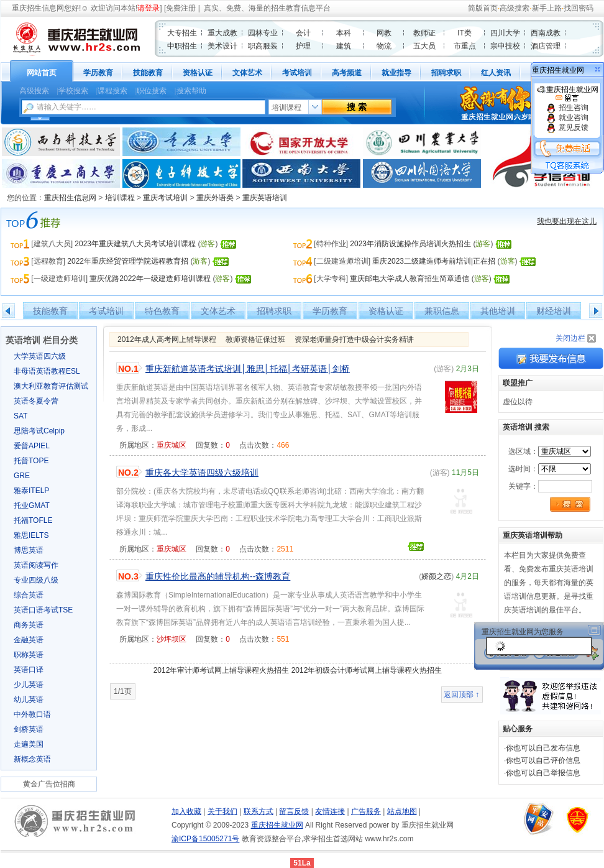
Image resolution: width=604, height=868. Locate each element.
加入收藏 (186, 811)
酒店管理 (546, 46)
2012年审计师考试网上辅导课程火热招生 (222, 670)
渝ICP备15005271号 (205, 839)
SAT (21, 416)
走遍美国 (29, 744)
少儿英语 (29, 685)
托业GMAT (32, 506)
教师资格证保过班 (255, 339)
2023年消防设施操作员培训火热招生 (410, 244)
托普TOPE (31, 461)
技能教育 (148, 73)
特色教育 (162, 311)
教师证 (424, 33)
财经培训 (554, 311)
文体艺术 (247, 73)
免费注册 (181, 8)
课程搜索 (112, 91)
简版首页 (483, 8)
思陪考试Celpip (39, 431)
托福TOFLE (33, 520)
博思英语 (29, 550)
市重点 (465, 46)
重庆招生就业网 (568, 94)
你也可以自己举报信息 (543, 773)
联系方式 (259, 811)
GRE (22, 476)
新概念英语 (32, 759)
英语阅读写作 (36, 565)
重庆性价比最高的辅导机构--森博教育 (218, 576)
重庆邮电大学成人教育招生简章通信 (410, 279)
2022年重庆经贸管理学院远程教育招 (128, 261)
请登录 (149, 8)
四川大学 (505, 33)
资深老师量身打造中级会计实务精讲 (354, 339)
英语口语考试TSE (43, 610)
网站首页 (42, 73)
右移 (596, 311)
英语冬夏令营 (36, 401)
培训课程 (120, 198)
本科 (344, 33)
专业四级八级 (36, 580)
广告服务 (366, 811)
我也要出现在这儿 (567, 221)
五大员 (424, 46)
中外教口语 (32, 714)
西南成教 (546, 33)
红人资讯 (496, 73)
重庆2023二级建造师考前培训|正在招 (434, 261)
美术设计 (222, 46)
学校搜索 (73, 91)
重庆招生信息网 (38, 8)
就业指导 (396, 73)
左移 (8, 311)
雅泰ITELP (31, 491)
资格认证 (198, 73)
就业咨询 (567, 118)
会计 (303, 33)
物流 (384, 46)
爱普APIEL (32, 446)
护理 (303, 46)
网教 (384, 33)
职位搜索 (152, 91)
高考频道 (347, 73)
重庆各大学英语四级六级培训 (202, 473)
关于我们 (222, 811)
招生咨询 (567, 108)
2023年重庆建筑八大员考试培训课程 (135, 244)
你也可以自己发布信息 (543, 748)
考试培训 (297, 73)
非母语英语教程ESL (47, 371)
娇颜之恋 (436, 576)
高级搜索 (515, 8)
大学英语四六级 (40, 356)
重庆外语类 (215, 198)
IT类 (464, 33)
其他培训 (498, 311)
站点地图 (402, 811)
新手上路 (547, 8)
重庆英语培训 (265, 198)
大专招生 (182, 33)
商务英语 (29, 625)
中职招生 (182, 46)
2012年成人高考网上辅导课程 (167, 339)
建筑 (344, 46)
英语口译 (29, 670)
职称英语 (29, 655)
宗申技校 (505, 46)
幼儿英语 (29, 699)
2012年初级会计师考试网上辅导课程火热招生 (367, 670)
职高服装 (263, 46)
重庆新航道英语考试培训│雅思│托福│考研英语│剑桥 (248, 369)
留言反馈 (294, 811)
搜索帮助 (191, 91)
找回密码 (579, 8)
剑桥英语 (29, 729)
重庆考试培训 (165, 198)
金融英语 (29, 640)
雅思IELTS (31, 535)
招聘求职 (446, 73)
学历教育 (98, 73)
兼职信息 (442, 311)
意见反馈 (567, 127)
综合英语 (29, 595)
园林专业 (263, 33)
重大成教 (222, 33)
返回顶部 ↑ (461, 695)
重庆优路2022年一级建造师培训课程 (150, 279)
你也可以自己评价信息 (543, 760)
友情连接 (330, 811)
